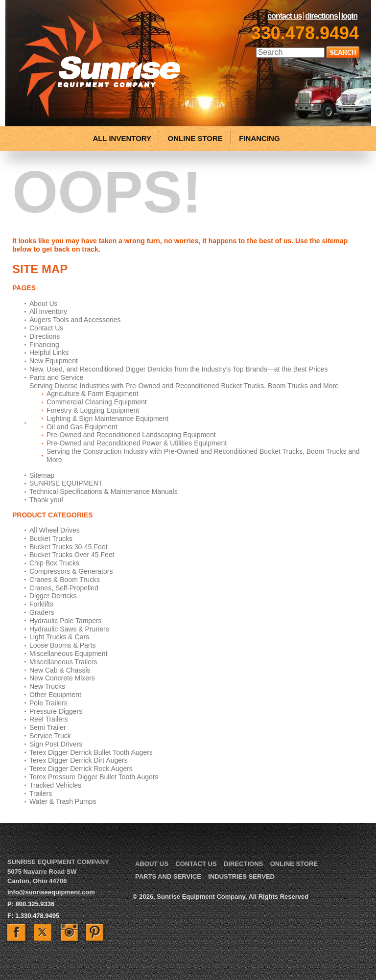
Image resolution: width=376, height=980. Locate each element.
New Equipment (54, 361)
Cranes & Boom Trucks (65, 580)
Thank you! (46, 500)
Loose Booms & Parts (62, 645)
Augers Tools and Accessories (75, 320)
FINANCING (259, 138)
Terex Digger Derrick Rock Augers (81, 769)
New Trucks (47, 686)
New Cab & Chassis (60, 670)
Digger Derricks (53, 596)
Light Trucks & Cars (59, 637)
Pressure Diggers (56, 711)
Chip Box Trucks (54, 563)
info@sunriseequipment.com (51, 892)
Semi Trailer (48, 727)
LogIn (349, 16)
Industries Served (241, 876)
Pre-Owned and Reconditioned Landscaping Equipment (131, 435)
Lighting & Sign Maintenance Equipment (107, 419)
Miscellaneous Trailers (63, 662)
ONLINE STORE (195, 138)
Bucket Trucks (51, 538)
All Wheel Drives (55, 530)
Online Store (294, 864)
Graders (42, 612)
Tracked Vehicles (55, 785)
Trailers (41, 793)
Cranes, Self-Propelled (64, 588)
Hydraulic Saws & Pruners (69, 629)
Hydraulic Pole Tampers (66, 621)
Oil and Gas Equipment (82, 427)
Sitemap (42, 475)
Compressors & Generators (71, 571)
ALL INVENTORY (122, 138)
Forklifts (41, 604)
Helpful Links (49, 352)
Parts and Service (57, 377)
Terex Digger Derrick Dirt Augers (79, 760)
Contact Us (284, 16)
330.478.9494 (305, 33)
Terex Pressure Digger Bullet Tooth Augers (94, 777)
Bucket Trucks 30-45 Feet (69, 547)
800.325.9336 (35, 904)
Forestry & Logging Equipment (93, 410)
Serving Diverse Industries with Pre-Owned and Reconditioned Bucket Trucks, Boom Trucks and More (184, 386)
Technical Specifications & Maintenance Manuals (104, 491)
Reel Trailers (49, 719)
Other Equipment (55, 695)
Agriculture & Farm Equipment (93, 394)
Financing (44, 345)
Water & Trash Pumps (63, 801)
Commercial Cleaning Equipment (97, 402)
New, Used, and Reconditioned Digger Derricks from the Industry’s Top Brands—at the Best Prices (179, 369)
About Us (44, 303)
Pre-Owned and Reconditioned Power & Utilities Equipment (137, 443)
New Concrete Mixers (62, 678)
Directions (321, 16)
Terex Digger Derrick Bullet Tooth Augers (91, 752)
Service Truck (50, 736)
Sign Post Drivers (56, 744)
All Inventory (48, 311)
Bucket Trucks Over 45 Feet (72, 555)
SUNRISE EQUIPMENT (66, 483)
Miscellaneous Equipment (69, 653)
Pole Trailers (48, 703)
